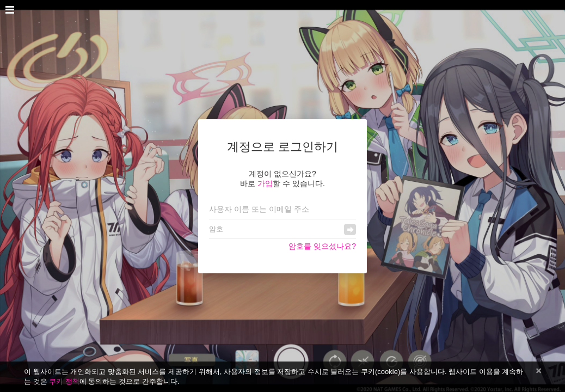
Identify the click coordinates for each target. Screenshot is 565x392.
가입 (265, 183)
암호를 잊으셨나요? (322, 246)
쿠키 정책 (64, 381)
